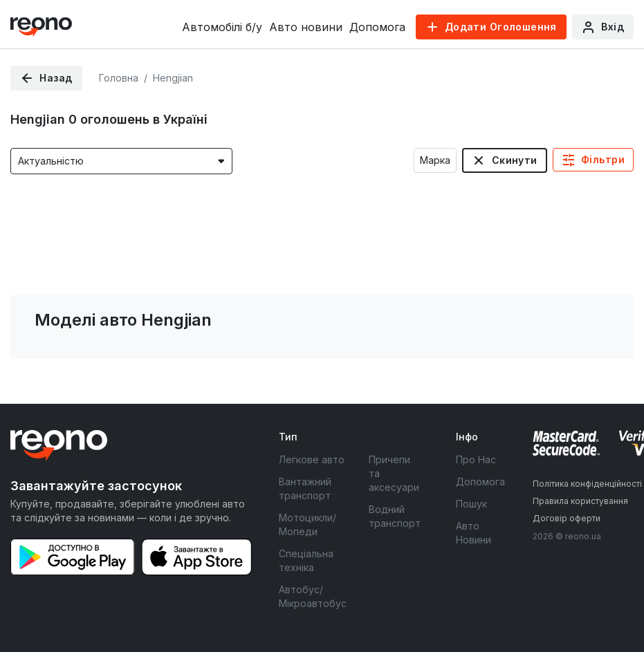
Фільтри (603, 159)
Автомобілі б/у (222, 27)
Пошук (471, 504)
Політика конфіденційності (587, 484)
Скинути (515, 160)
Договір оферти (567, 518)
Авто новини (306, 27)
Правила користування (580, 501)
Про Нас (476, 459)
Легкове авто (312, 459)
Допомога (377, 27)
